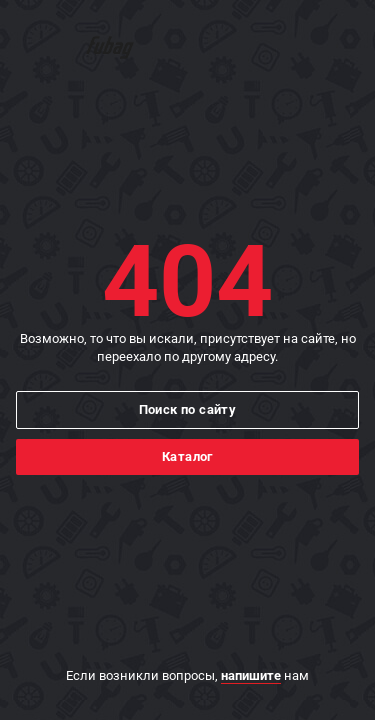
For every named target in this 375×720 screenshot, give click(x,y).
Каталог (187, 456)
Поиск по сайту (188, 409)
